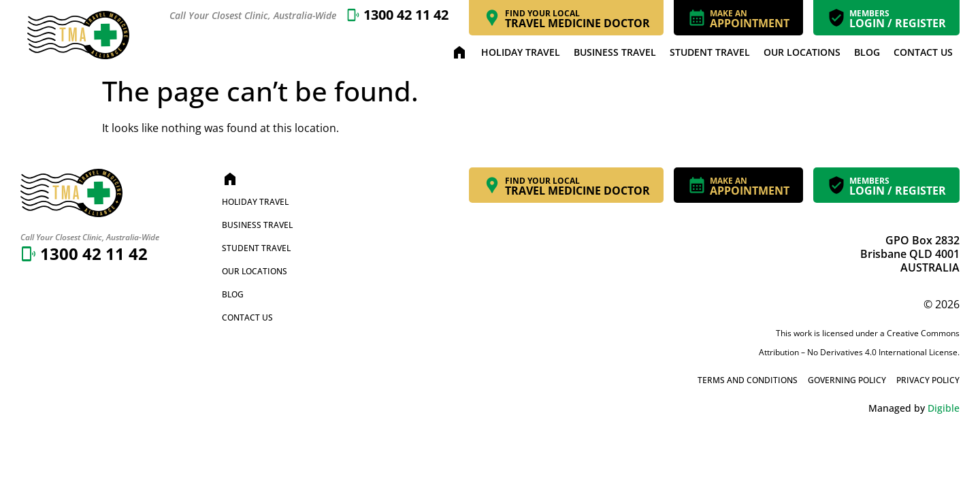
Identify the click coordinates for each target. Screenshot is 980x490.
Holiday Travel (521, 52)
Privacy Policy (928, 380)
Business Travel (615, 52)
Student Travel (710, 52)
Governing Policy (847, 380)
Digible (944, 408)
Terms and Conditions (748, 380)
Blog (867, 52)
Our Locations (802, 52)
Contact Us (923, 52)
